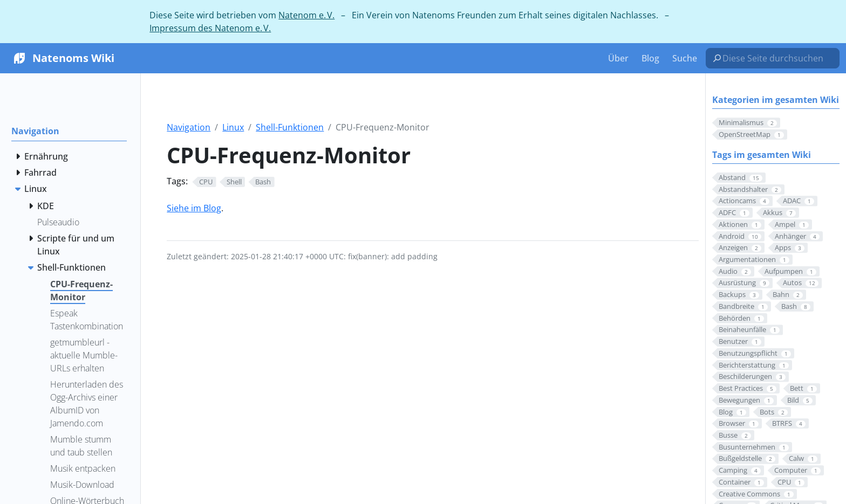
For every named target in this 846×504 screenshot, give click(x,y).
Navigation (189, 127)
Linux (233, 127)
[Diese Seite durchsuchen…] (777, 58)
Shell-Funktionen (290, 127)
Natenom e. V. (306, 15)
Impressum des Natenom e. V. (210, 28)
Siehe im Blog (194, 208)
